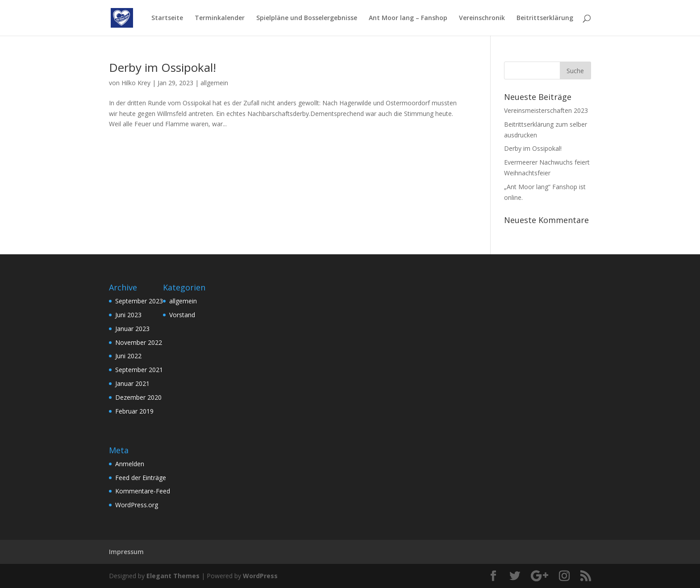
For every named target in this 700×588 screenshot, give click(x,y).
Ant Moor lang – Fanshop (408, 18)
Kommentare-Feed (143, 491)
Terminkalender (220, 18)
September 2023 (139, 301)
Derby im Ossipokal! (162, 67)
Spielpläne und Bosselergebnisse (307, 18)
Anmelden (130, 464)
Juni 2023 (128, 315)
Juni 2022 (128, 356)
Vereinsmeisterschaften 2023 (546, 110)
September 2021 (139, 370)
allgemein (214, 83)
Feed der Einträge (141, 478)
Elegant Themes (173, 576)
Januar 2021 (132, 383)
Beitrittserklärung (545, 18)
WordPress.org (137, 505)
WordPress (260, 576)
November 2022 (139, 342)
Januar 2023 (132, 329)
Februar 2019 (134, 411)
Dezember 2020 (138, 397)
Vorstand (182, 315)
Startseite (167, 18)
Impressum (126, 552)
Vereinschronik (482, 18)
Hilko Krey (136, 83)
